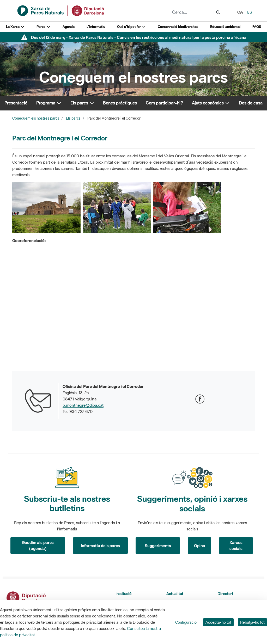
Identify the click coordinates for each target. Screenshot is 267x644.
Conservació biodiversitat (178, 27)
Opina (200, 546)
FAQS (257, 27)
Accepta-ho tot (218, 622)
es (250, 12)
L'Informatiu (96, 27)
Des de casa (251, 103)
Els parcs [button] (82, 103)
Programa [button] (49, 103)
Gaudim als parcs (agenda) (38, 545)
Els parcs (73, 118)
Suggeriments (158, 546)
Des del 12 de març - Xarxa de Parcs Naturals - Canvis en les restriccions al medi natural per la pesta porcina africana (139, 37)
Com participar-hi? (164, 103)
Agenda (69, 27)
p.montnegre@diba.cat (83, 405)
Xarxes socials (236, 545)
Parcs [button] (43, 27)
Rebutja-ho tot (252, 622)
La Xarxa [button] (15, 27)
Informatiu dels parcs (100, 546)
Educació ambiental (225, 27)
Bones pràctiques (120, 103)
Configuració (186, 622)
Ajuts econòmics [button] (211, 103)
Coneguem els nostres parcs (36, 118)
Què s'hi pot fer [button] (131, 27)
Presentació (16, 103)
